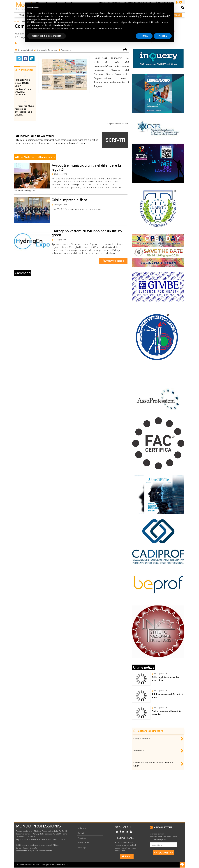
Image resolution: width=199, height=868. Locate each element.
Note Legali (82, 848)
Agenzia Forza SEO (62, 865)
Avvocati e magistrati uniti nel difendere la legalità (86, 167)
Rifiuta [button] (144, 36)
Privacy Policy (83, 843)
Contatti (81, 833)
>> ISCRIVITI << (163, 853)
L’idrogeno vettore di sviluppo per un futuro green (87, 233)
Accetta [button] (163, 36)
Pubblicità (82, 838)
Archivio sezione (113, 261)
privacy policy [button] (118, 13)
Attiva (127, 856)
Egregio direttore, (142, 739)
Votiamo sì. (139, 751)
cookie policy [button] (56, 19)
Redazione (66, 50)
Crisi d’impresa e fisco (69, 200)
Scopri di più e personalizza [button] (47, 36)
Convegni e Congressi (47, 50)
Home (17, 22)
